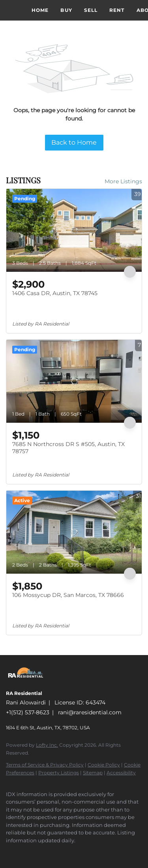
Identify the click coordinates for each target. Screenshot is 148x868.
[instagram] (26, 852)
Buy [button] (66, 10)
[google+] (41, 852)
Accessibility (121, 773)
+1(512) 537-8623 (28, 712)
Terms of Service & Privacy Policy (45, 765)
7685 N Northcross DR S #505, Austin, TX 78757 (68, 448)
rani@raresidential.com (90, 712)
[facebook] (10, 852)
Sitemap (93, 773)
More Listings (123, 181)
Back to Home (74, 142)
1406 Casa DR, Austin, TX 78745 (55, 293)
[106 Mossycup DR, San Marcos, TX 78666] (74, 532)
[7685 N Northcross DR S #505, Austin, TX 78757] (74, 381)
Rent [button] (117, 10)
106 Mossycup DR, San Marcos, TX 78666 (68, 595)
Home (40, 10)
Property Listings (59, 773)
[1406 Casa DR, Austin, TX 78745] (74, 230)
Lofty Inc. (47, 745)
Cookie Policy (104, 765)
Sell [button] (91, 10)
